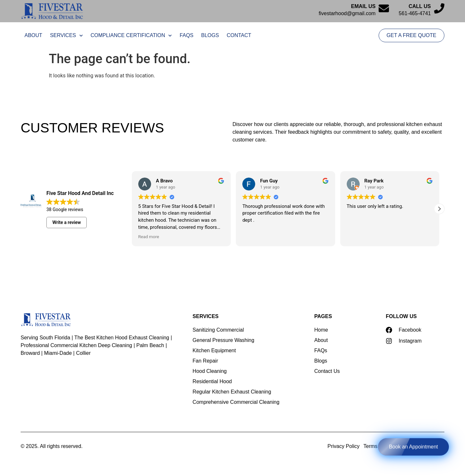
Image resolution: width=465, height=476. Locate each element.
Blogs (210, 35)
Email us (363, 6)
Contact (239, 35)
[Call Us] (439, 8)
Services (66, 36)
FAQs (187, 35)
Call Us (420, 6)
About (33, 35)
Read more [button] (149, 237)
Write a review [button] (67, 222)
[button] (439, 209)
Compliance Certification (131, 36)
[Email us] (384, 8)
